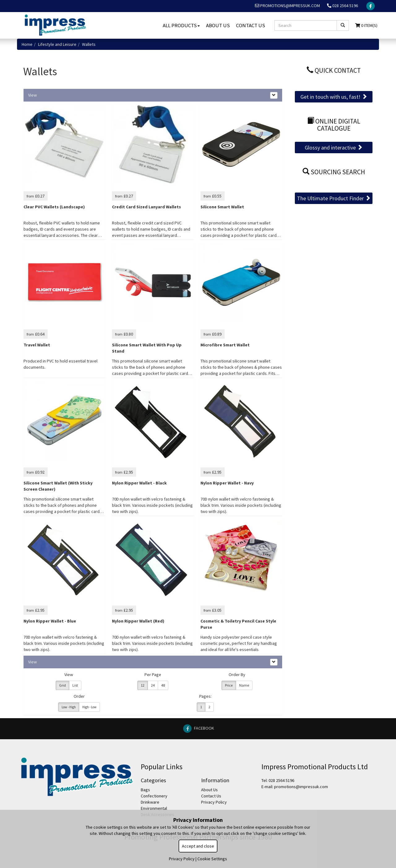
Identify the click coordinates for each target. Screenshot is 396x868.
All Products (181, 25)
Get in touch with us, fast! (334, 97)
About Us (218, 25)
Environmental (154, 808)
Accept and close (198, 846)
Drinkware (150, 802)
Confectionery (154, 796)
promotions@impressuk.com (287, 6)
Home (27, 44)
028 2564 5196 (342, 6)
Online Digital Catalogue (334, 125)
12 (143, 685)
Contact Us (251, 25)
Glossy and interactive (334, 148)
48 (163, 685)
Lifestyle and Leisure (57, 44)
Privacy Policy (214, 802)
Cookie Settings (212, 859)
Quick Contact (334, 70)
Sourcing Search (334, 172)
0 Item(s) (366, 25)
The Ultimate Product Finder (334, 198)
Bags (145, 790)
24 (153, 685)
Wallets (89, 44)
